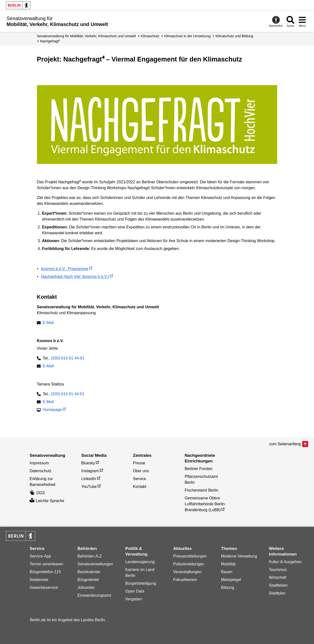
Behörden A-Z (90, 556)
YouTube (89, 487)
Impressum (39, 463)
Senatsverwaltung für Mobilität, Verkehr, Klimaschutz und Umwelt (86, 36)
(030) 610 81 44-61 (68, 394)
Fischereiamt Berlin (202, 490)
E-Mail (48, 323)
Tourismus (278, 570)
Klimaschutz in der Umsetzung (187, 36)
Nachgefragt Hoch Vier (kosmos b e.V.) (75, 277)
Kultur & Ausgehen (285, 562)
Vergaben (134, 599)
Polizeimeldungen (189, 564)
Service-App (40, 556)
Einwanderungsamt (94, 595)
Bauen (227, 572)
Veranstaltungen (187, 572)
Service (139, 479)
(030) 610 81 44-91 (68, 358)
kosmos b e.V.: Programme (65, 269)
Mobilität (228, 564)
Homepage (52, 410)
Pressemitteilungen (190, 556)
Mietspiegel (231, 580)
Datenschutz (41, 471)
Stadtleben (278, 585)
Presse (139, 463)
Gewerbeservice (44, 588)
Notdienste (39, 580)
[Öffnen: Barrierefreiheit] (276, 21)
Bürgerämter (88, 580)
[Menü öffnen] (302, 21)
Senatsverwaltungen (95, 564)
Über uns (141, 471)
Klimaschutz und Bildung (234, 36)
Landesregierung (140, 562)
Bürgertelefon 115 (45, 572)
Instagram (90, 471)
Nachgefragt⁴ (50, 41)
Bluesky (88, 463)
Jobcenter (86, 588)
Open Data (135, 591)
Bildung (228, 588)
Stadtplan (277, 593)
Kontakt (140, 487)
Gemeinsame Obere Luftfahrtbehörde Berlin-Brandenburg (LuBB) (205, 504)
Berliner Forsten (199, 469)
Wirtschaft (278, 577)
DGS (37, 493)
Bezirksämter (89, 572)
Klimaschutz (150, 36)
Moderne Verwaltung (239, 556)
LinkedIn (89, 479)
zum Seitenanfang (285, 444)
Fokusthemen (185, 580)
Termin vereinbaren (46, 564)
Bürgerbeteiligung (141, 583)
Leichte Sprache (47, 501)
